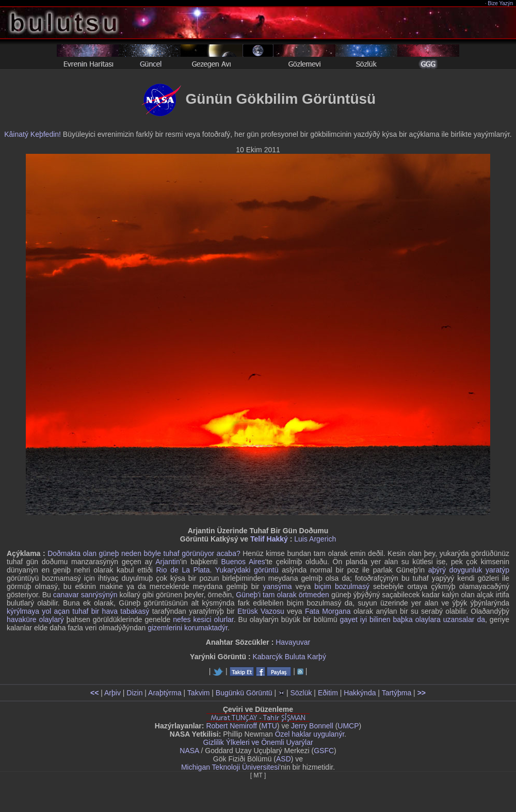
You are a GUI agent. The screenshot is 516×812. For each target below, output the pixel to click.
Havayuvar (293, 642)
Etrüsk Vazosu (261, 611)
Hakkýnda (360, 693)
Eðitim (328, 693)
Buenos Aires (243, 562)
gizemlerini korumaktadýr (188, 628)
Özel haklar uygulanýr (310, 734)
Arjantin (167, 562)
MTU (269, 726)
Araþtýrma (165, 693)
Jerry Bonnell (312, 726)
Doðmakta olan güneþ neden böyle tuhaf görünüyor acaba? (144, 553)
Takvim (199, 693)
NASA (189, 751)
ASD (284, 759)
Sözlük (301, 693)
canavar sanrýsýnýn (85, 595)
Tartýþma (397, 693)
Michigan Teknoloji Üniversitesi (230, 767)
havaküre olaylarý (35, 619)
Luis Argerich (315, 539)
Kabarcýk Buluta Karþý (289, 657)
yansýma (277, 586)
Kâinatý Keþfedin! (33, 134)
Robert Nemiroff (231, 726)
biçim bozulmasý (342, 586)
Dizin (134, 693)
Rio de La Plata (183, 570)
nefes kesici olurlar (203, 619)
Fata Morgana (328, 611)
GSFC (324, 751)
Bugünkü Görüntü (244, 693)
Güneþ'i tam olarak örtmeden (283, 595)
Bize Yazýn (501, 3)
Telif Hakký (269, 539)
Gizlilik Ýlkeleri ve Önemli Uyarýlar (258, 742)
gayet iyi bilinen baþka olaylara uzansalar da (413, 619)
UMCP (348, 726)
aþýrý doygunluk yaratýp (469, 570)
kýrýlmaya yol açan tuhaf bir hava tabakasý (78, 611)
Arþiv (112, 693)
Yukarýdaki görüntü (247, 570)
